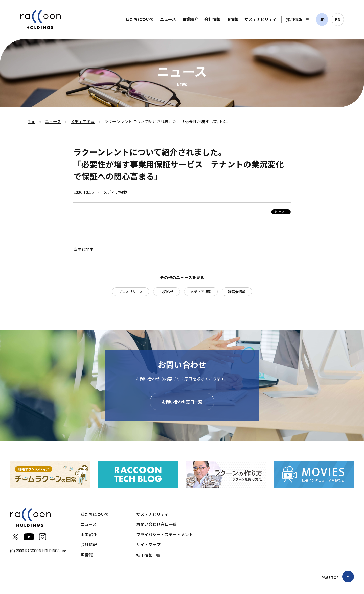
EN (338, 19)
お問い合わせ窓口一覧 (182, 402)
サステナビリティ (260, 19)
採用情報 (294, 19)
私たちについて (140, 19)
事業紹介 (190, 19)
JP (322, 19)
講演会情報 (237, 292)
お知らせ (167, 292)
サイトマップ (148, 544)
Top (32, 121)
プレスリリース (131, 292)
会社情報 (212, 19)
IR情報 (232, 19)
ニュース (168, 19)
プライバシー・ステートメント (165, 534)
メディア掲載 (83, 121)
